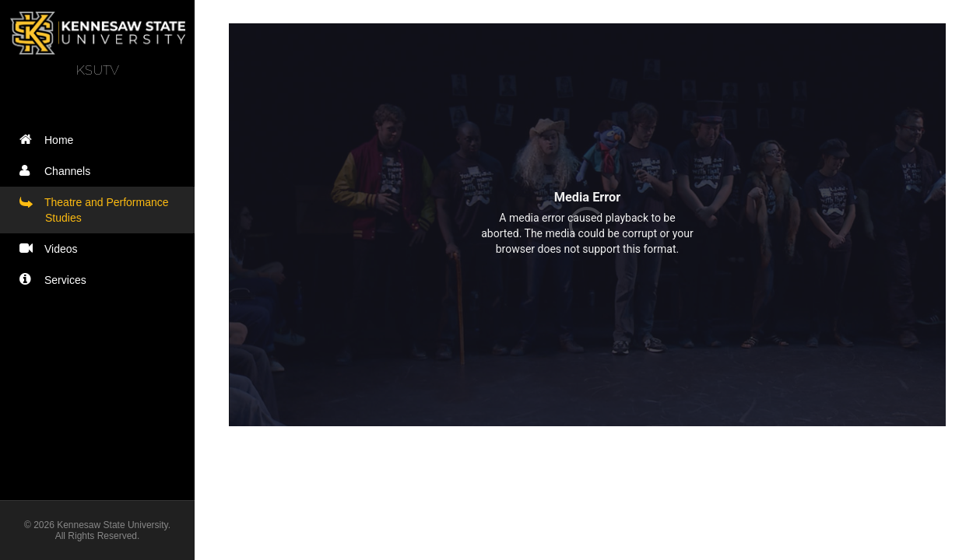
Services (56, 280)
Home (50, 140)
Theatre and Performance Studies (98, 210)
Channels (58, 171)
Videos (52, 248)
